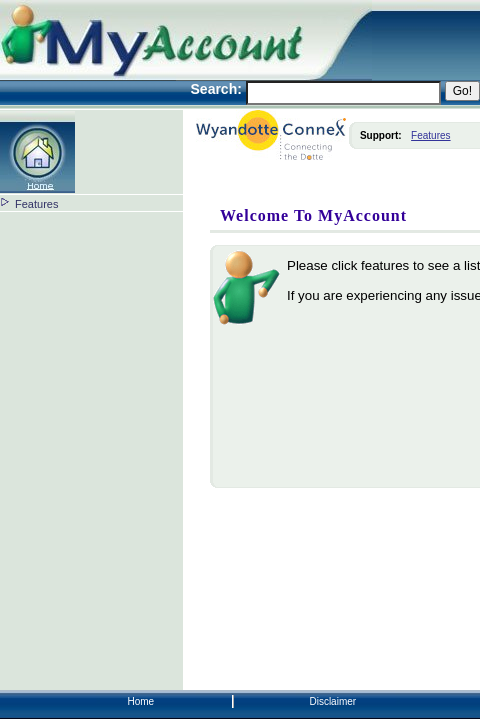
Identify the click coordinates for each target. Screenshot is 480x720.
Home (140, 701)
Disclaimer (332, 701)
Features (36, 204)
